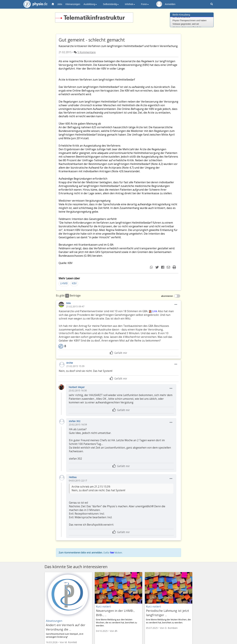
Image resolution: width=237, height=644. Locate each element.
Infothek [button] (130, 4)
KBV (74, 283)
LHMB (64, 283)
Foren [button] (145, 4)
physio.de (34, 4)
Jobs (60, 4)
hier (112, 553)
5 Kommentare (87, 52)
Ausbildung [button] (90, 4)
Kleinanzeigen (73, 4)
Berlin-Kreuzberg (181, 15)
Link (153, 311)
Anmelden (170, 4)
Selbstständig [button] (111, 4)
